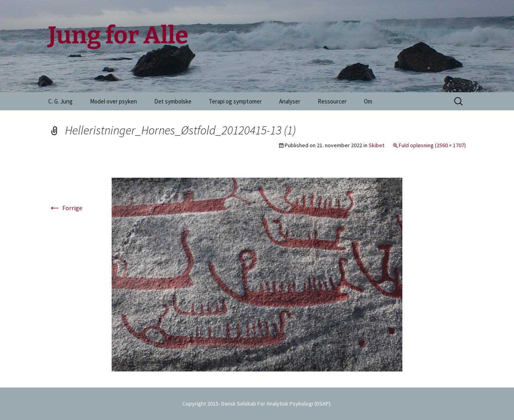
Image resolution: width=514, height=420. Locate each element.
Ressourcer (332, 101)
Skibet (376, 145)
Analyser (290, 101)
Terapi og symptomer (235, 101)
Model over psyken (113, 101)
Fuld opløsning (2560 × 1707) (432, 145)
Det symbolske (173, 101)
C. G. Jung (60, 101)
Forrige (65, 208)
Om (368, 101)
